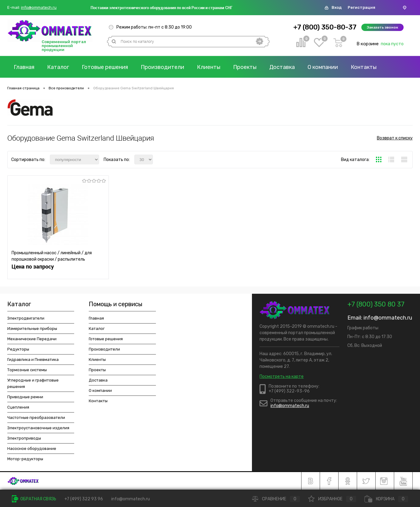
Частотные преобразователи (36, 418)
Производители (162, 67)
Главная (24, 67)
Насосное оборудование (32, 449)
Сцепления (18, 407)
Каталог (58, 67)
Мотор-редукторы (25, 459)
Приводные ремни (25, 397)
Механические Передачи (32, 339)
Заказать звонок (382, 27)
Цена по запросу (33, 267)
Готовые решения (105, 67)
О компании (323, 67)
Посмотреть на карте (282, 377)
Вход (337, 7)
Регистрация (361, 7)
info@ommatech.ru (39, 8)
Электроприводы (24, 438)
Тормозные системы (27, 370)
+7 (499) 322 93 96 (84, 499)
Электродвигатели (26, 318)
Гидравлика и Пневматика (33, 360)
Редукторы (18, 349)
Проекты (245, 67)
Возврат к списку (395, 138)
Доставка (282, 67)
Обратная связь (34, 499)
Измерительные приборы (32, 329)
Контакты (364, 67)
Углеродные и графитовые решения (33, 383)
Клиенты (209, 67)
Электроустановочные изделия (38, 428)
